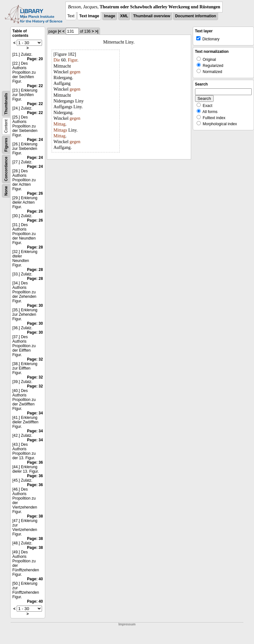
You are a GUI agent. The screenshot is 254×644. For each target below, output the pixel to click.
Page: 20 (35, 59)
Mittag (59, 124)
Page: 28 (35, 247)
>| (97, 31)
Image (110, 16)
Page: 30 (35, 306)
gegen (75, 72)
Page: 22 (35, 86)
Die (57, 60)
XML (124, 16)
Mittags (60, 130)
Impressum (127, 624)
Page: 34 (35, 413)
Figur (72, 60)
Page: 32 (35, 359)
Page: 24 (35, 140)
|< (60, 31)
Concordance (6, 169)
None (6, 191)
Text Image (89, 16)
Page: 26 (35, 193)
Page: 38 (35, 516)
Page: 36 (35, 462)
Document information (196, 16)
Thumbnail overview (152, 16)
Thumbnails (6, 104)
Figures (6, 145)
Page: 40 (35, 579)
